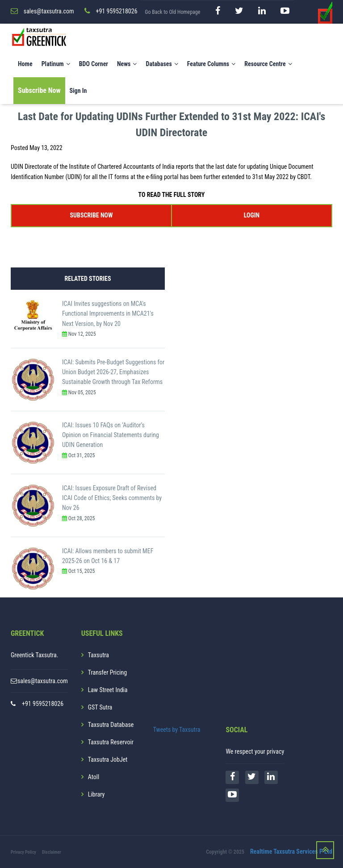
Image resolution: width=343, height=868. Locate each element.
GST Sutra (100, 707)
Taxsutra (98, 655)
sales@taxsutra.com (43, 681)
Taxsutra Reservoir (111, 742)
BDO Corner (94, 64)
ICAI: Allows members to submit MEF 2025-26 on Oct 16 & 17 (108, 556)
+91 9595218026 (43, 704)
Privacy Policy (23, 852)
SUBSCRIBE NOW (92, 215)
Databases (162, 64)
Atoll (94, 777)
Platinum (56, 64)
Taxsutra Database (111, 725)
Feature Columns (211, 64)
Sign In (78, 91)
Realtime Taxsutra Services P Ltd (291, 851)
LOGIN (252, 215)
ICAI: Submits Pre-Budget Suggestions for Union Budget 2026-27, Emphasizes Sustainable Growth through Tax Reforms (113, 372)
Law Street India (108, 690)
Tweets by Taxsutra (177, 730)
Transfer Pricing (108, 672)
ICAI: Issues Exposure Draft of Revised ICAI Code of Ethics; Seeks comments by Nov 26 (112, 498)
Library (96, 794)
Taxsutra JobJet (108, 759)
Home (25, 64)
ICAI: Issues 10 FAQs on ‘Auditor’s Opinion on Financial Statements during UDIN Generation (111, 435)
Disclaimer (52, 852)
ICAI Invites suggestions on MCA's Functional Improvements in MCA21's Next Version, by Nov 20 (108, 314)
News (127, 64)
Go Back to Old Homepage (172, 12)
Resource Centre (268, 64)
